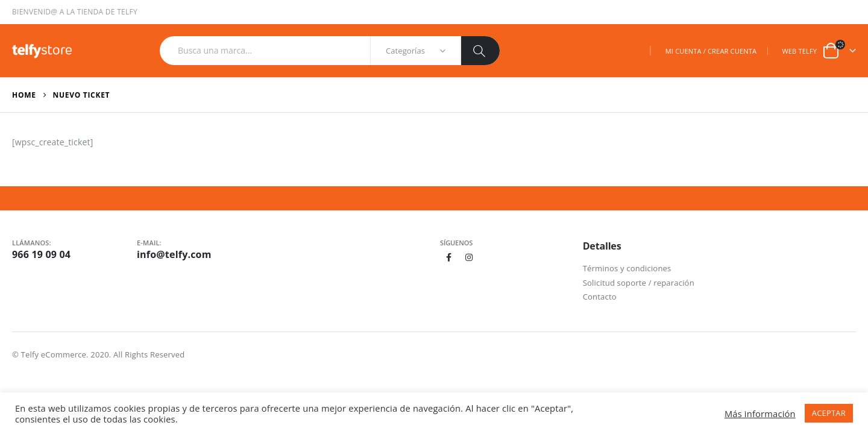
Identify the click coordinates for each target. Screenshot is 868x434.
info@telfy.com (174, 254)
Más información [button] (760, 414)
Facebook (449, 257)
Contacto (600, 297)
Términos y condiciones (627, 268)
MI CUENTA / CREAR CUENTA (711, 51)
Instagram (470, 257)
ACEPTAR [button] (829, 413)
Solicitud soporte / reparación (639, 283)
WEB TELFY (799, 51)
